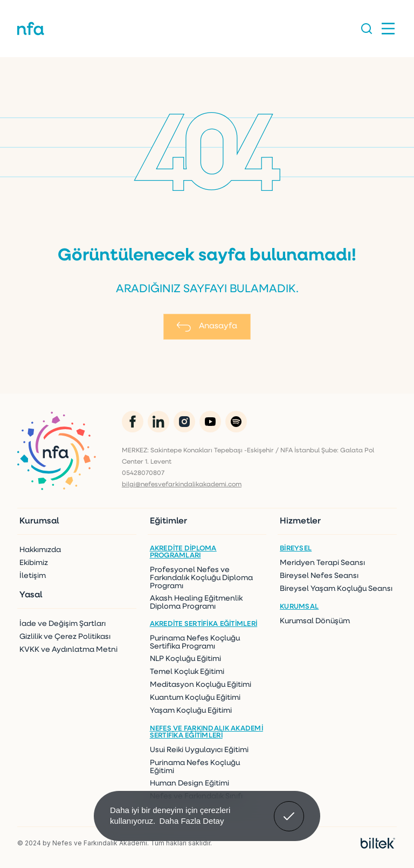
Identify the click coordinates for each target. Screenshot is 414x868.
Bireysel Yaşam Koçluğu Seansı (336, 589)
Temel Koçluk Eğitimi (187, 672)
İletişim (33, 576)
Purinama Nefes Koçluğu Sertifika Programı (195, 643)
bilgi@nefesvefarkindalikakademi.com (182, 485)
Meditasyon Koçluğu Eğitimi (201, 685)
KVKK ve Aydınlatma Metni (68, 650)
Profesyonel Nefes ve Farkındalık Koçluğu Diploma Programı (201, 578)
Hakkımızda (40, 550)
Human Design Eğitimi (189, 784)
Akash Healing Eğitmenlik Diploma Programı (196, 603)
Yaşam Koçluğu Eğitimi (191, 711)
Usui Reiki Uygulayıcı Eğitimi (199, 750)
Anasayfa (207, 327)
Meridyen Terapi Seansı (322, 563)
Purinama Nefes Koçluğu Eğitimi (195, 767)
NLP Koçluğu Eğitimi (185, 659)
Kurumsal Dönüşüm (315, 621)
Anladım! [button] (289, 808)
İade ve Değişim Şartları (63, 624)
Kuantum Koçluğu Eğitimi (195, 698)
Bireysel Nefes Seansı (319, 576)
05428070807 (143, 473)
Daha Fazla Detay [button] (191, 821)
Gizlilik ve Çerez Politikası (65, 637)
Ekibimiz (34, 563)
